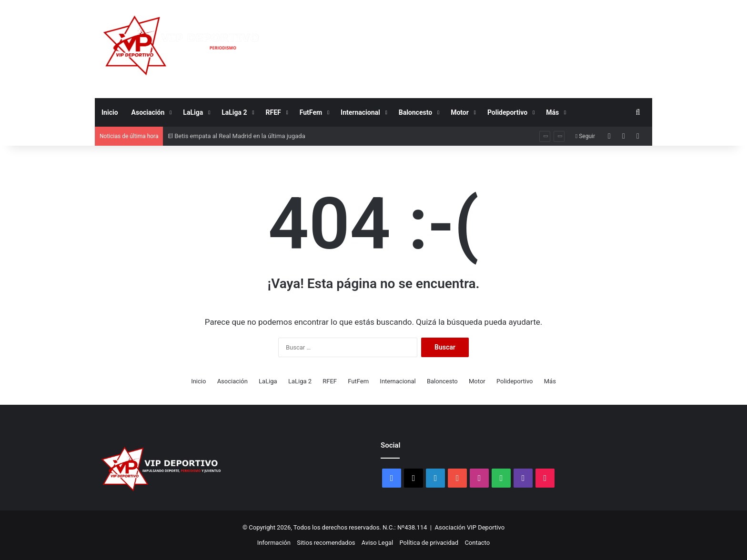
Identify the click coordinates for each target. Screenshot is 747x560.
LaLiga (193, 112)
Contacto (477, 543)
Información (274, 543)
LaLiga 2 (234, 112)
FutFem (311, 112)
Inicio (110, 112)
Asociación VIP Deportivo (470, 527)
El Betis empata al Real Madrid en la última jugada (236, 136)
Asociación (148, 112)
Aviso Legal (377, 543)
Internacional (360, 112)
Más (552, 112)
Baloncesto (415, 112)
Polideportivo (507, 112)
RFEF (273, 112)
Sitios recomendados (326, 543)
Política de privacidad (429, 543)
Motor (460, 112)
